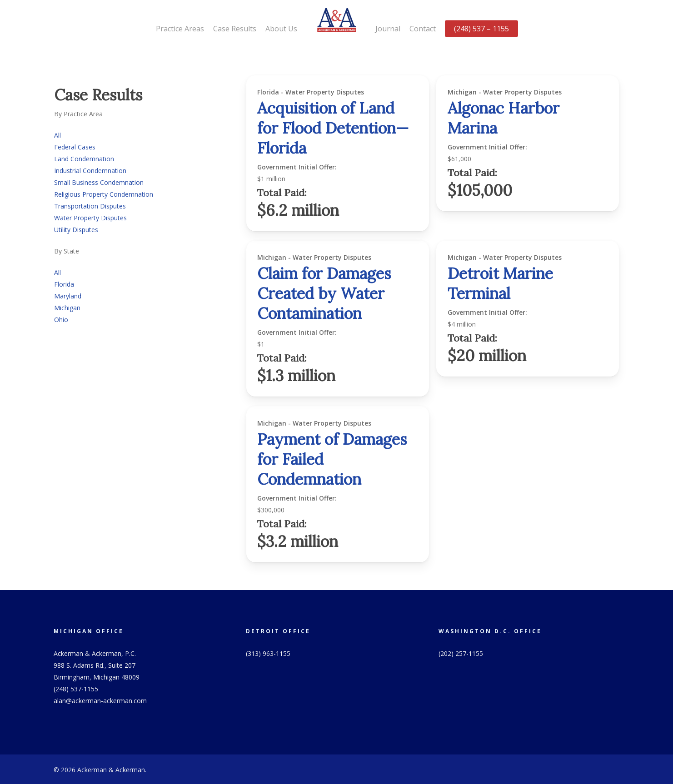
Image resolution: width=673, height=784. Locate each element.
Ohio (61, 320)
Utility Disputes (76, 230)
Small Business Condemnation (99, 182)
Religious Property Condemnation (104, 194)
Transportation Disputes (90, 206)
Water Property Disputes (90, 218)
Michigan (67, 308)
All (57, 135)
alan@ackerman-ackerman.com (100, 701)
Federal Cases (75, 147)
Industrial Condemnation (90, 171)
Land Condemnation (84, 159)
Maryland (68, 296)
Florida (64, 284)
